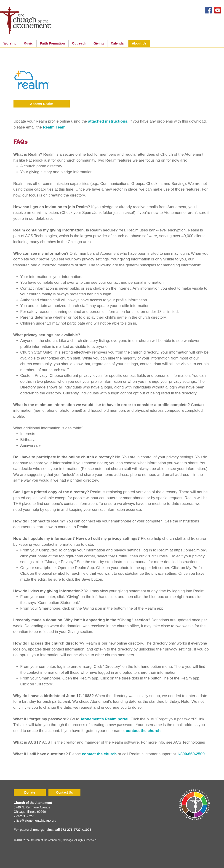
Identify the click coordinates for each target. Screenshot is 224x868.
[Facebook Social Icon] (208, 10)
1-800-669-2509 (191, 754)
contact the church (143, 731)
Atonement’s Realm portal (104, 719)
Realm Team (54, 127)
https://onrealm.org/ (191, 550)
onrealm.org (81, 667)
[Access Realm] (42, 104)
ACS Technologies (189, 742)
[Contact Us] (64, 793)
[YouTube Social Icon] (218, 10)
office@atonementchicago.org (35, 821)
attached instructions (108, 121)
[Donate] (30, 793)
